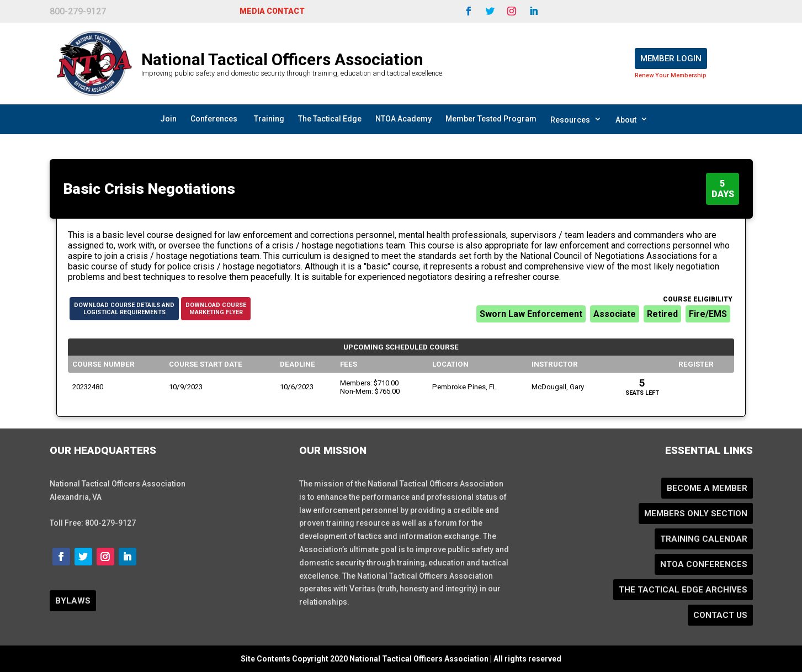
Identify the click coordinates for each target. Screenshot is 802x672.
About (632, 119)
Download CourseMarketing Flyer (216, 309)
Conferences (214, 119)
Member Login (671, 59)
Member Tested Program (491, 119)
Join (168, 119)
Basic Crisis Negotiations (149, 189)
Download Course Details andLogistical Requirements (124, 309)
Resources (576, 119)
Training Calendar (704, 539)
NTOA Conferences (704, 564)
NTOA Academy (403, 119)
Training (269, 119)
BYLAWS (73, 601)
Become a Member (707, 488)
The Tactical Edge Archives (683, 590)
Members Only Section (696, 514)
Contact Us (720, 615)
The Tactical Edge (330, 119)
